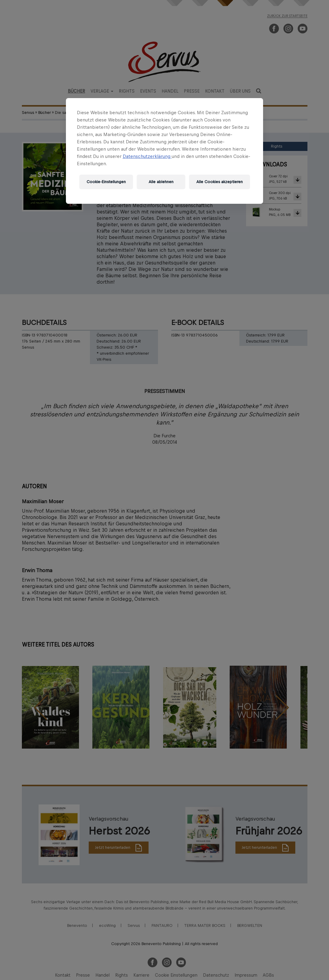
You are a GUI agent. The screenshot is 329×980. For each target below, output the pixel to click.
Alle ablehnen (161, 182)
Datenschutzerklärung (147, 156)
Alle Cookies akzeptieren (219, 182)
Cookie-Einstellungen (106, 182)
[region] (165, 151)
